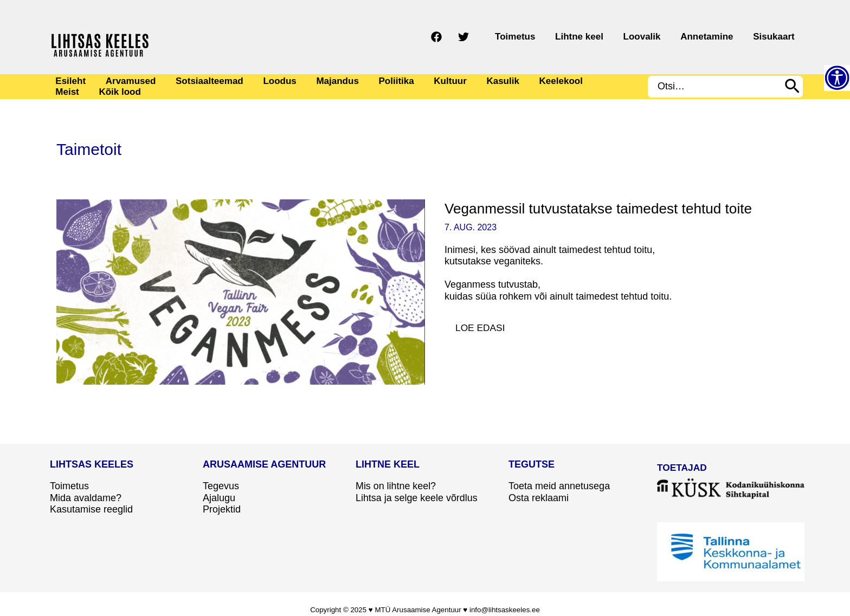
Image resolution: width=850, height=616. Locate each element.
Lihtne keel (611, 37)
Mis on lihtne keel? (396, 486)
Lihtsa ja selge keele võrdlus (417, 498)
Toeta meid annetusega (559, 486)
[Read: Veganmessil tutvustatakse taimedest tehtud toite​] (241, 291)
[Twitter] (508, 37)
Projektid (222, 509)
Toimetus (556, 37)
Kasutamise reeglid (91, 509)
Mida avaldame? (86, 498)
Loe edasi (486, 325)
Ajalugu (219, 498)
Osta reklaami (539, 498)
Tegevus (221, 486)
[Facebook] (481, 37)
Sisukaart (778, 37)
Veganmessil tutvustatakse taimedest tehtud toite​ (603, 209)
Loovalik (664, 37)
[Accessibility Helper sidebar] (837, 78)
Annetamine (720, 37)
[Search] (792, 87)
